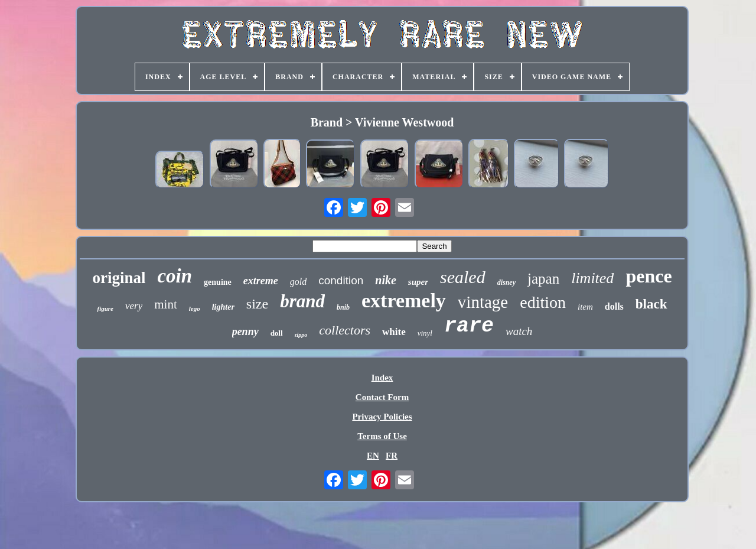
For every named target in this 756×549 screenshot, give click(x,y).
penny (245, 332)
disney (506, 282)
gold (298, 282)
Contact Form (382, 397)
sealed (463, 277)
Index (382, 378)
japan (543, 279)
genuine (218, 282)
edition (543, 302)
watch (519, 331)
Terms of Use (382, 436)
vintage (483, 302)
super (418, 282)
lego (195, 308)
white (394, 332)
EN (373, 456)
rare (469, 326)
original (119, 278)
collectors (345, 330)
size (257, 304)
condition (341, 280)
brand (302, 301)
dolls (614, 306)
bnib (343, 307)
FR (392, 456)
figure (106, 308)
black (651, 304)
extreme (261, 281)
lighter (223, 307)
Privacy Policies (382, 417)
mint (166, 304)
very (134, 306)
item (585, 307)
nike (386, 280)
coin (175, 276)
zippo (301, 335)
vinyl (425, 333)
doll (277, 333)
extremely (404, 301)
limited (592, 278)
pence (649, 276)
